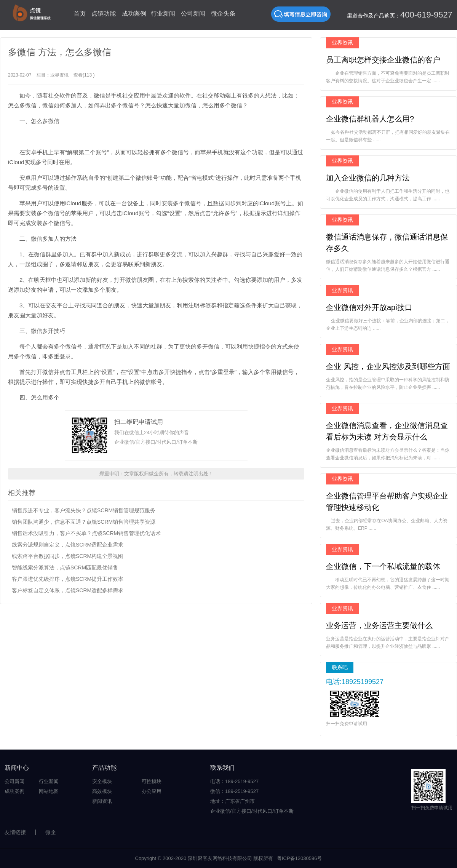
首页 (80, 14)
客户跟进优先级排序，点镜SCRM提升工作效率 (68, 579)
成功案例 (134, 14)
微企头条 (223, 14)
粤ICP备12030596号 (300, 858)
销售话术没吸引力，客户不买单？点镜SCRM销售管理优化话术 (86, 533)
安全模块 (102, 781)
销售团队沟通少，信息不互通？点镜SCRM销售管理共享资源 (84, 522)
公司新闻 (193, 14)
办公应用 (152, 791)
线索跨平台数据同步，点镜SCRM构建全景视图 (68, 556)
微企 (51, 832)
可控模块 (152, 781)
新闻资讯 (102, 801)
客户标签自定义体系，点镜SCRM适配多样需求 (68, 590)
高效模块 (102, 791)
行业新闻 (163, 14)
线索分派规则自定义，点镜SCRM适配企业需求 (68, 545)
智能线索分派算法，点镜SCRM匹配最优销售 (65, 567)
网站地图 (49, 791)
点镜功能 (104, 14)
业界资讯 (59, 75)
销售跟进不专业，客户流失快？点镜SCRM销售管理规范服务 (84, 510)
